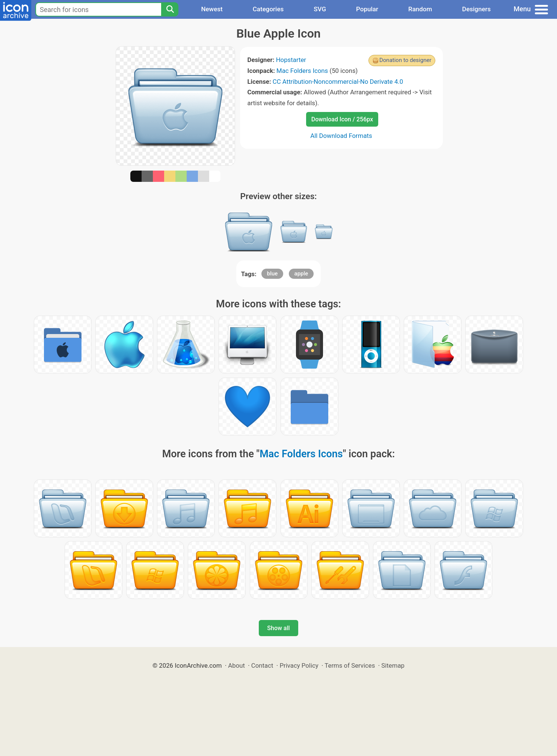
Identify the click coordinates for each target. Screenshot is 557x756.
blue (272, 274)
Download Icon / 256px (342, 119)
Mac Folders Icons (302, 71)
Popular (367, 9)
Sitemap (393, 665)
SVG (320, 9)
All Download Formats (341, 136)
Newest (212, 9)
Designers (476, 9)
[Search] (170, 9)
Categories (268, 9)
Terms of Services (350, 665)
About (236, 665)
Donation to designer (405, 60)
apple (301, 274)
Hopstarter (291, 60)
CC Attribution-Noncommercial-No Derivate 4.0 (338, 82)
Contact (262, 665)
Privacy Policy (299, 665)
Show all (278, 628)
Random (420, 9)
